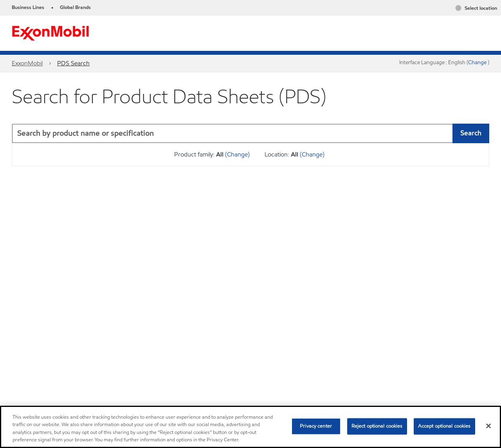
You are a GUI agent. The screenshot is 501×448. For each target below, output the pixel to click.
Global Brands (75, 7)
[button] (481, 133)
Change (478, 62)
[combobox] (250, 133)
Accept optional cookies (444, 426)
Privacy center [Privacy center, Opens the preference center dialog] (316, 426)
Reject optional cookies (377, 426)
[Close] (488, 426)
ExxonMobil (27, 63)
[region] (250, 427)
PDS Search (73, 63)
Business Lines (28, 7)
